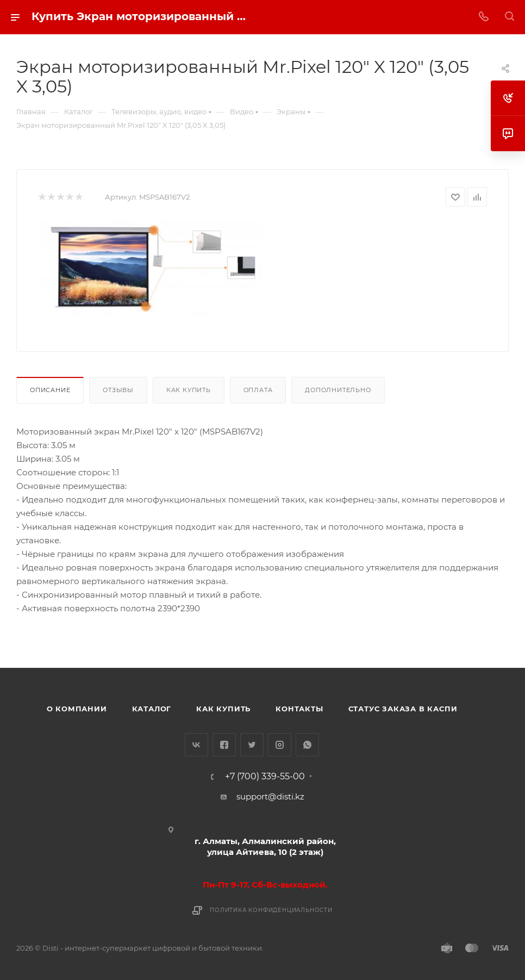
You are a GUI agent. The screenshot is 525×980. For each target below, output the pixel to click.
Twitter (252, 745)
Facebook (224, 745)
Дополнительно (338, 390)
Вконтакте (196, 745)
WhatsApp (307, 745)
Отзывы (118, 390)
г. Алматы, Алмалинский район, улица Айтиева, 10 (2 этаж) (265, 846)
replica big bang (49, 160)
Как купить (189, 390)
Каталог (152, 709)
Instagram (280, 745)
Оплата (258, 390)
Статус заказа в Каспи (403, 709)
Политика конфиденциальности (271, 910)
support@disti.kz (270, 796)
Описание (50, 390)
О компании (77, 709)
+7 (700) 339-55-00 (265, 777)
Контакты (299, 709)
